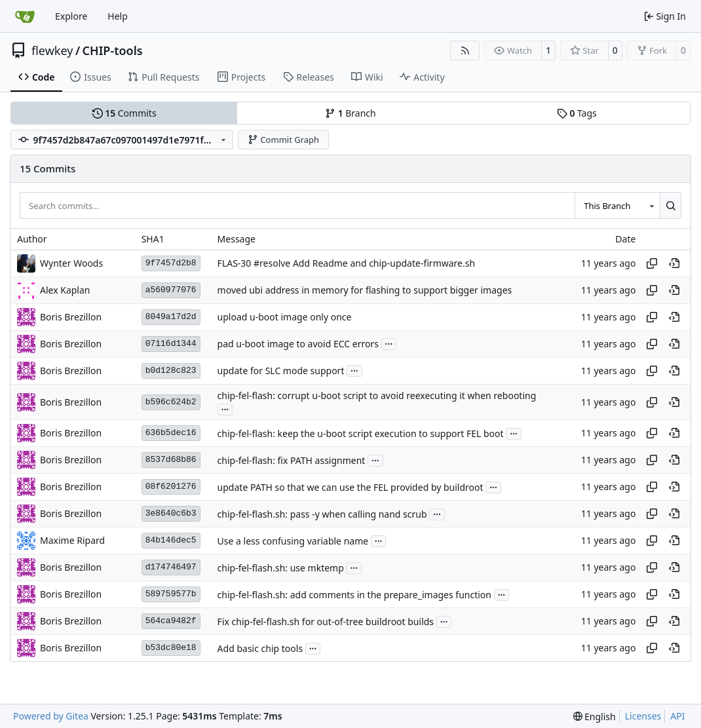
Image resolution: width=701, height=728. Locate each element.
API (677, 716)
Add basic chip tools (260, 648)
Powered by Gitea (51, 716)
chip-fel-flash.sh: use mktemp (281, 568)
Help (118, 16)
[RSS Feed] (465, 50)
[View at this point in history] (674, 263)
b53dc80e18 (171, 648)
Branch (350, 113)
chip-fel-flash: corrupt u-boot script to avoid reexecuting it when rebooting (377, 395)
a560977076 (171, 290)
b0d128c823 (171, 371)
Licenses (643, 716)
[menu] (595, 717)
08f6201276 (171, 487)
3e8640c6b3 (171, 513)
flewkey (52, 50)
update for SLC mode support (281, 371)
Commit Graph (283, 140)
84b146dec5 (171, 540)
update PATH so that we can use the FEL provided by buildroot (350, 487)
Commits (124, 113)
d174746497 (171, 567)
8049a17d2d (171, 317)
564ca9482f (171, 621)
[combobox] (617, 205)
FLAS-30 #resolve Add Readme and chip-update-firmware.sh (346, 263)
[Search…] (671, 205)
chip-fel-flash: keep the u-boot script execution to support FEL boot (361, 433)
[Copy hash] (652, 263)
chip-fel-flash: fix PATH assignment (292, 460)
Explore (71, 16)
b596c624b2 (171, 402)
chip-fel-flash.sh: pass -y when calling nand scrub (322, 514)
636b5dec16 (171, 433)
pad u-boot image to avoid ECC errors (298, 344)
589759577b (171, 594)
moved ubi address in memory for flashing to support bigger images (365, 290)
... (389, 343)
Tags (577, 113)
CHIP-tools (113, 50)
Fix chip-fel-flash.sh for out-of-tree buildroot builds (326, 622)
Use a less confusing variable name (293, 541)
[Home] (25, 16)
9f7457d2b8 (171, 263)
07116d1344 (171, 344)
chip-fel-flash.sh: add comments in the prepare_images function (354, 595)
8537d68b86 (171, 460)
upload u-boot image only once (285, 317)
